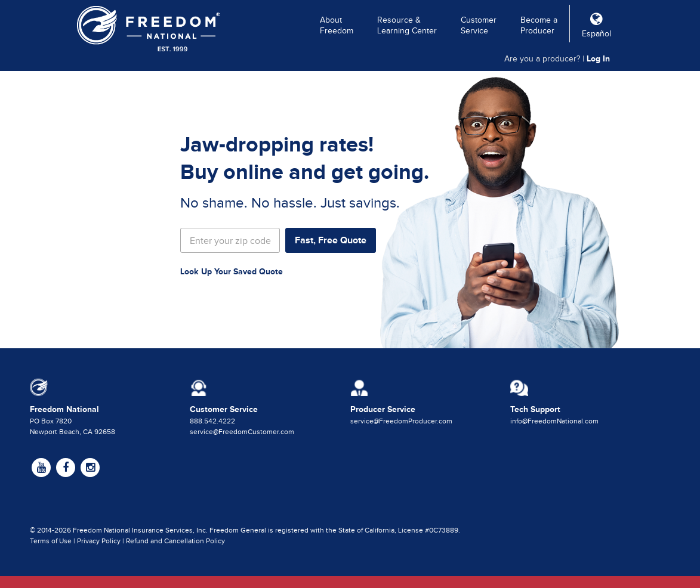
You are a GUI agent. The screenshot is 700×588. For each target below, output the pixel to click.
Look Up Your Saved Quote (232, 271)
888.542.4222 (212, 421)
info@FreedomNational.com (554, 421)
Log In (598, 58)
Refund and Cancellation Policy (175, 541)
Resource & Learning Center (407, 25)
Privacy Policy (99, 541)
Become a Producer (539, 25)
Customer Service (479, 25)
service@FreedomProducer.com (401, 421)
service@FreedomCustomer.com (242, 432)
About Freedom (337, 25)
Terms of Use (51, 541)
